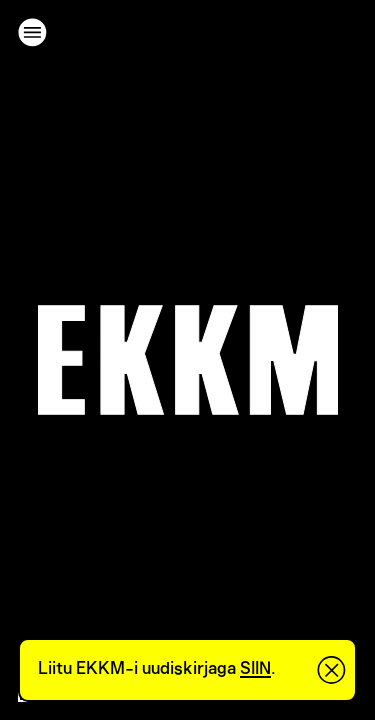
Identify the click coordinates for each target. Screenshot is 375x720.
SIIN (255, 669)
